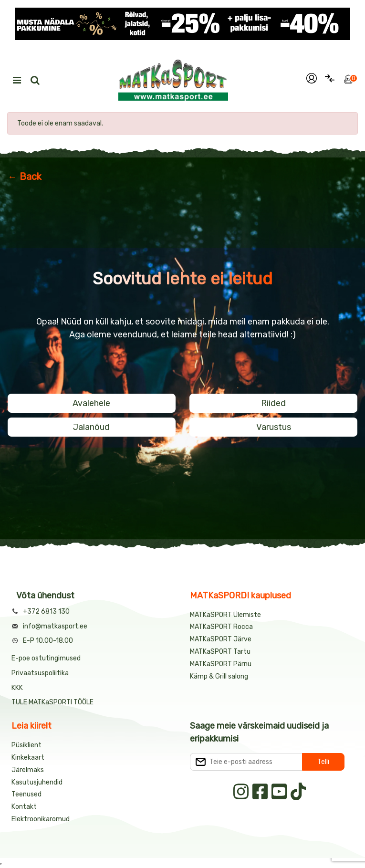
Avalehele (91, 403)
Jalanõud (91, 427)
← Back (25, 177)
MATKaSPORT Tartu (220, 652)
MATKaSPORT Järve (221, 639)
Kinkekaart (28, 758)
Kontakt (24, 807)
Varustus (274, 427)
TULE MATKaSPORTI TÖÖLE (52, 702)
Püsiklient (26, 745)
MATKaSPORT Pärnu (221, 664)
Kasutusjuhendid (37, 782)
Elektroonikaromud (41, 819)
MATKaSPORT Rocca (221, 627)
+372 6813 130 (46, 612)
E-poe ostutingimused (46, 658)
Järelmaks (28, 770)
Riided (273, 403)
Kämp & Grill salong (219, 676)
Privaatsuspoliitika (40, 673)
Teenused (26, 794)
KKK (17, 688)
